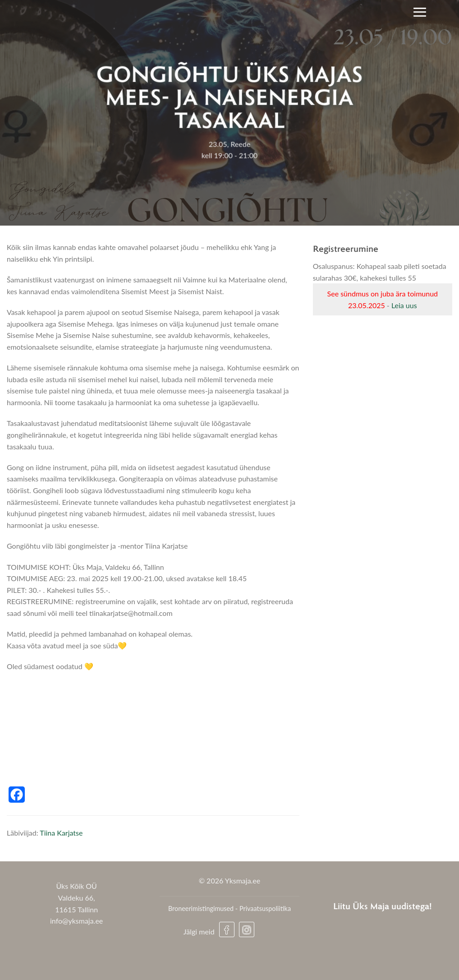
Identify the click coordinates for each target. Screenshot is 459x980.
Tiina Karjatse (61, 833)
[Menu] (420, 12)
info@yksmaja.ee (76, 921)
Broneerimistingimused (201, 908)
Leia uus (404, 305)
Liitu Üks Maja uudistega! (383, 906)
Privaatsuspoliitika (265, 908)
